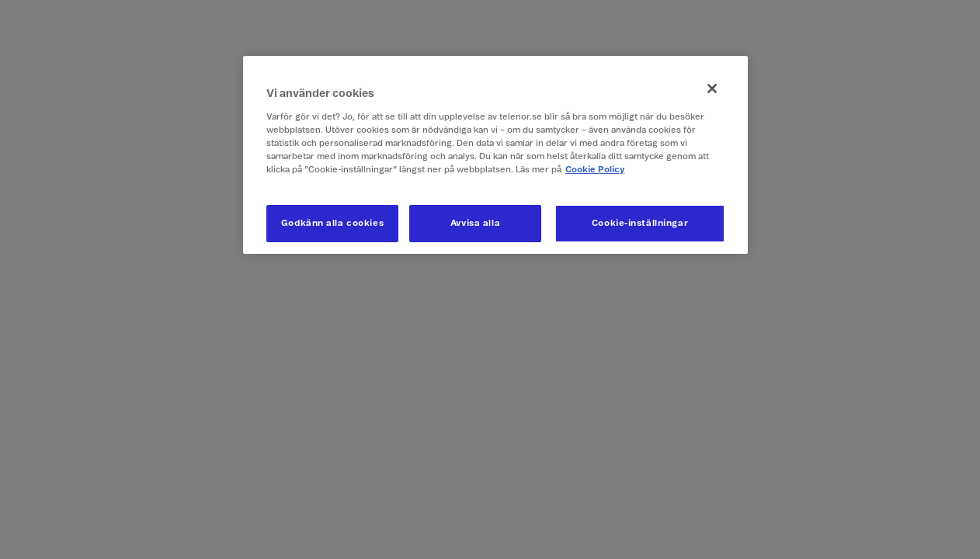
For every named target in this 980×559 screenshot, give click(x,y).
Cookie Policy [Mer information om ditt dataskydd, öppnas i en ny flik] (595, 170)
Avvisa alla (475, 223)
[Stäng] (712, 89)
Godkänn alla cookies (332, 223)
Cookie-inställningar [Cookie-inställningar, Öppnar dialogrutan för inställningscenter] (640, 223)
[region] (495, 155)
